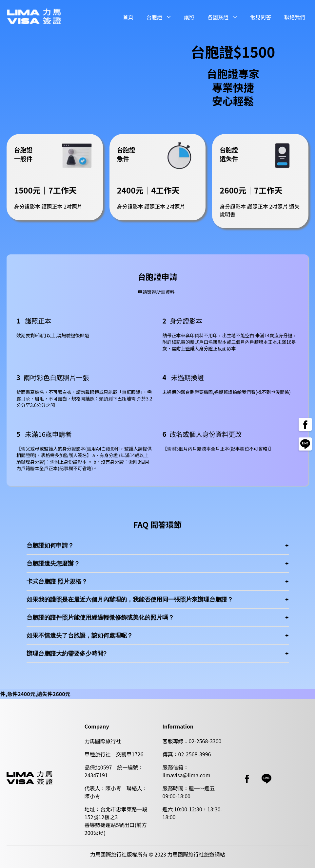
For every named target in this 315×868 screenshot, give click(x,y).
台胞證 (154, 17)
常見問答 (261, 17)
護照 (189, 17)
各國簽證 (218, 17)
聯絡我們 (295, 17)
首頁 (128, 17)
